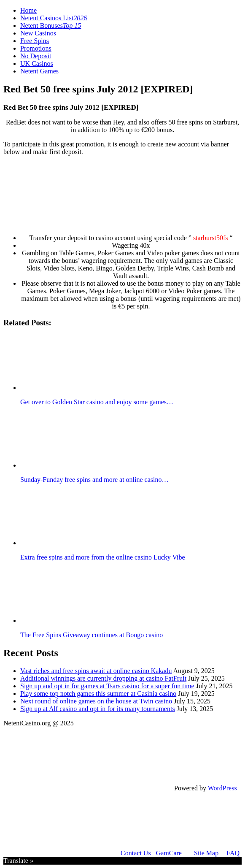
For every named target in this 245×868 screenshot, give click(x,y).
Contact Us (136, 853)
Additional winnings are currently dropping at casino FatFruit (103, 678)
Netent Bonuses (51, 26)
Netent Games (39, 71)
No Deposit (36, 56)
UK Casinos (37, 64)
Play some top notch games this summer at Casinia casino (98, 694)
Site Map (206, 853)
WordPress (222, 788)
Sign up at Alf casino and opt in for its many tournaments (98, 709)
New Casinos (38, 33)
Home (28, 10)
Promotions (36, 48)
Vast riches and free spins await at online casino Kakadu (96, 671)
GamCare (169, 853)
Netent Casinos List (54, 18)
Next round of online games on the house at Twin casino (96, 701)
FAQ (233, 853)
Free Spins (35, 41)
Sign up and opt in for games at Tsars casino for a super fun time (107, 686)
